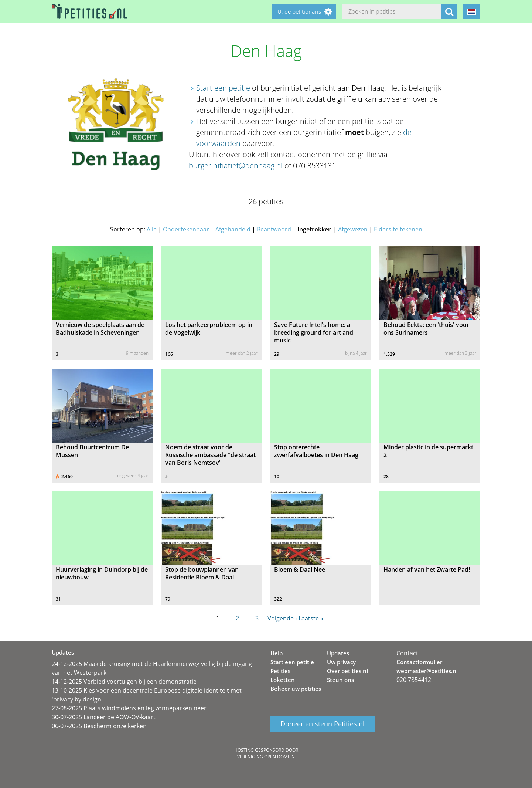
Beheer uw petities (296, 689)
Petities (280, 671)
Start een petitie (223, 88)
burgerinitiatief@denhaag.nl (236, 165)
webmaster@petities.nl (427, 671)
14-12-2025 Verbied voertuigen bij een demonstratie (124, 682)
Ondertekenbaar (186, 229)
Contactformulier (419, 662)
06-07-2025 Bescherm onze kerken (99, 726)
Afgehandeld (233, 229)
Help (277, 653)
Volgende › (282, 618)
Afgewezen (353, 229)
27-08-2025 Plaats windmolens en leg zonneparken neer (129, 708)
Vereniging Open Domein (266, 757)
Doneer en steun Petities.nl (323, 724)
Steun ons (340, 680)
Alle (152, 229)
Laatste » (311, 618)
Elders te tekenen (398, 229)
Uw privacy (341, 662)
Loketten (283, 680)
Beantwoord (274, 229)
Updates (338, 653)
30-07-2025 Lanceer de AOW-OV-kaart (104, 717)
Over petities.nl (347, 671)
